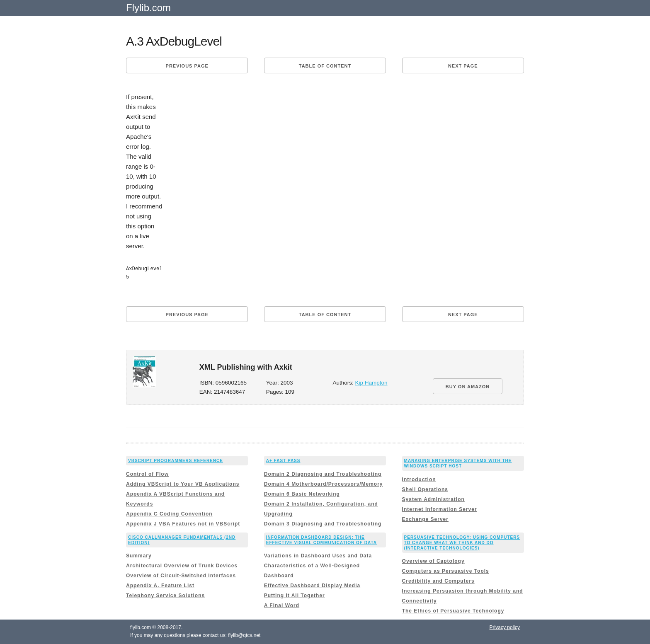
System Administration (433, 499)
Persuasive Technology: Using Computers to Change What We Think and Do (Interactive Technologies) (462, 543)
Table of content (325, 66)
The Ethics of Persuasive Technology (453, 611)
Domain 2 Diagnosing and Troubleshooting (323, 474)
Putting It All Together (295, 596)
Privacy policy (505, 627)
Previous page (187, 66)
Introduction (419, 479)
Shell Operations (425, 489)
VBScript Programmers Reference (176, 461)
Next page (463, 66)
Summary (139, 556)
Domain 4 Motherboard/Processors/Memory (324, 484)
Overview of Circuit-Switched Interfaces (181, 576)
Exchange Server (425, 519)
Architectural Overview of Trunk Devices (182, 566)
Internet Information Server (440, 509)
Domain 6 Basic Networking (302, 494)
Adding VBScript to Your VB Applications (183, 484)
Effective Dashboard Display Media (312, 586)
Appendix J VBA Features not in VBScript (183, 524)
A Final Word (282, 605)
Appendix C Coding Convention (169, 514)
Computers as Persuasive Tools (446, 571)
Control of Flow (147, 474)
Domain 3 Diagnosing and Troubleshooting (323, 524)
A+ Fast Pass (283, 461)
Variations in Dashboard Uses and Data (318, 556)
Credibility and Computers (438, 581)
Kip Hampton (371, 383)
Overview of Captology (433, 561)
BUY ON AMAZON (468, 387)
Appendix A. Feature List (160, 586)
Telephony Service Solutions (165, 596)
